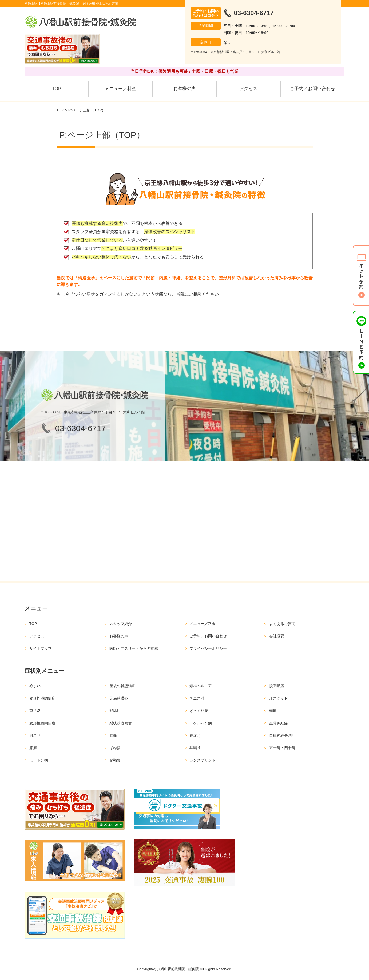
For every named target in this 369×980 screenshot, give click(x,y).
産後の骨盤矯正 (122, 686)
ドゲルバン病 (201, 723)
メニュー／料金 (120, 89)
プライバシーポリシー (208, 648)
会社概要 (277, 636)
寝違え (195, 735)
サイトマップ (41, 648)
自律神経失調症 (282, 735)
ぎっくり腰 (199, 711)
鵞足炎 (35, 711)
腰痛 (113, 735)
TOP (57, 89)
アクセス (248, 89)
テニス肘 (197, 698)
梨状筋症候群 (121, 723)
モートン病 (39, 760)
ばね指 (115, 748)
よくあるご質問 (282, 624)
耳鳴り (195, 748)
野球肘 (115, 711)
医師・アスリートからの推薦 (134, 648)
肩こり (35, 735)
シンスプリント (203, 760)
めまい (35, 686)
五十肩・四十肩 (282, 748)
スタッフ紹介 (121, 624)
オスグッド (279, 698)
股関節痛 (277, 686)
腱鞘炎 (115, 760)
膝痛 (33, 748)
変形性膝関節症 (42, 723)
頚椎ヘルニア (201, 686)
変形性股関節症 (42, 698)
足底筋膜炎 (119, 698)
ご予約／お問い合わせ (312, 89)
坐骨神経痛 (279, 723)
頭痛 (273, 711)
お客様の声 (184, 89)
